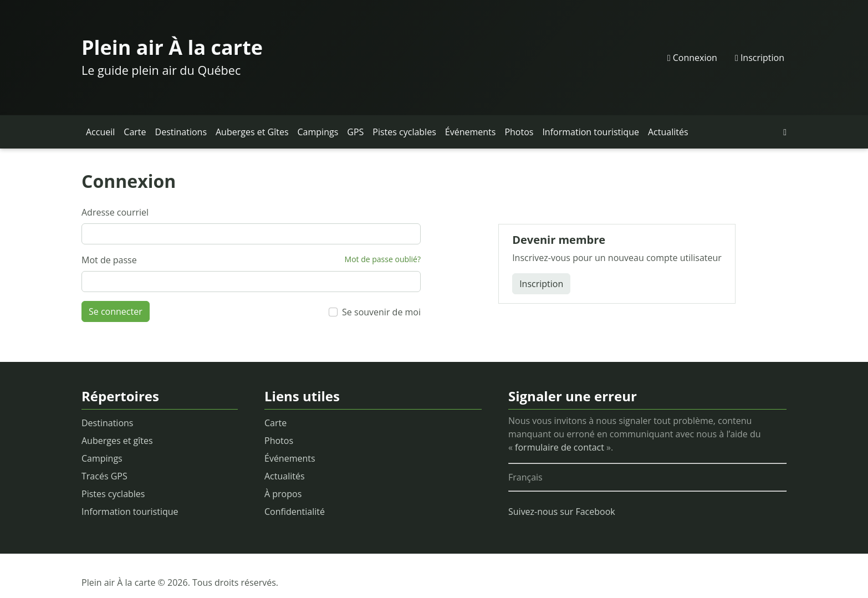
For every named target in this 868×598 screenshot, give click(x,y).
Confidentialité (295, 512)
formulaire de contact (560, 447)
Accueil (100, 132)
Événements (471, 132)
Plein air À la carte (172, 47)
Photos (519, 132)
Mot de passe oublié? (383, 259)
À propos (283, 494)
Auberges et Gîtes (252, 132)
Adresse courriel (115, 212)
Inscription (760, 58)
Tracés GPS (104, 476)
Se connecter (116, 311)
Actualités (668, 132)
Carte (135, 132)
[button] (785, 132)
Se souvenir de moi (381, 312)
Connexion (692, 58)
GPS (355, 132)
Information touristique (591, 132)
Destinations (181, 132)
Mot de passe (109, 260)
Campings (318, 132)
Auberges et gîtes (117, 441)
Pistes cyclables (404, 132)
